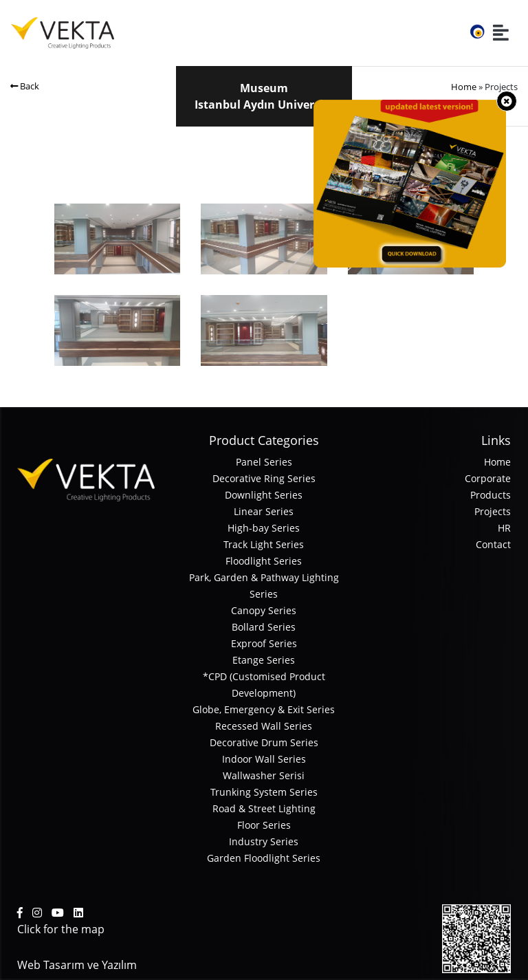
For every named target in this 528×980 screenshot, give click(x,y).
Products (491, 495)
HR (504, 528)
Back (25, 86)
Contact (493, 544)
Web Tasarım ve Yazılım (77, 965)
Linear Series (264, 511)
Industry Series (264, 841)
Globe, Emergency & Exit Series (264, 709)
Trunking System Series (264, 792)
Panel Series (264, 462)
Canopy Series (264, 610)
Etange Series (264, 660)
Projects (493, 511)
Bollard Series (264, 627)
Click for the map (61, 929)
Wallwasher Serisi (264, 775)
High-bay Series (264, 528)
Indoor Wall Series (264, 759)
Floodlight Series (264, 561)
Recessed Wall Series (264, 726)
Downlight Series (264, 495)
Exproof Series (264, 643)
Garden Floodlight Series (264, 858)
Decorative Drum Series (264, 742)
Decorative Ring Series (264, 478)
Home (464, 87)
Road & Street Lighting (264, 808)
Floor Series (264, 825)
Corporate (488, 478)
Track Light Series (264, 544)
